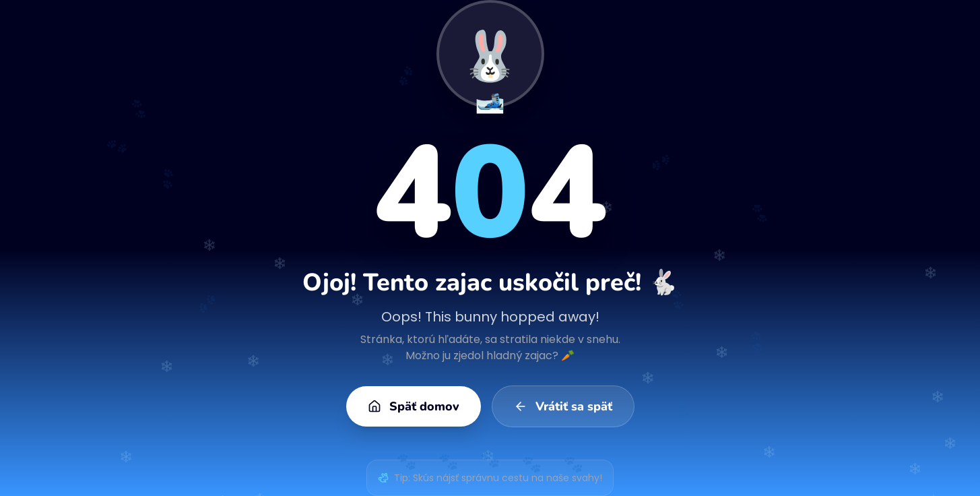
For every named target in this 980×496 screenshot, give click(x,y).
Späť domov (414, 406)
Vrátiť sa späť (563, 406)
